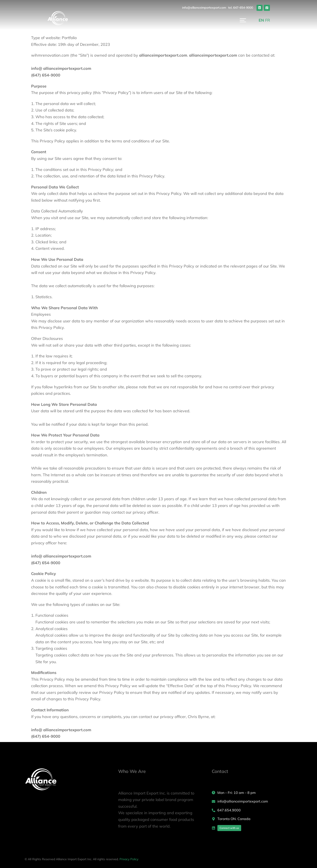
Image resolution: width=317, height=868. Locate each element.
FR (290, 22)
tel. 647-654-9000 (263, 8)
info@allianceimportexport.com (227, 8)
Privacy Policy (129, 859)
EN (284, 22)
